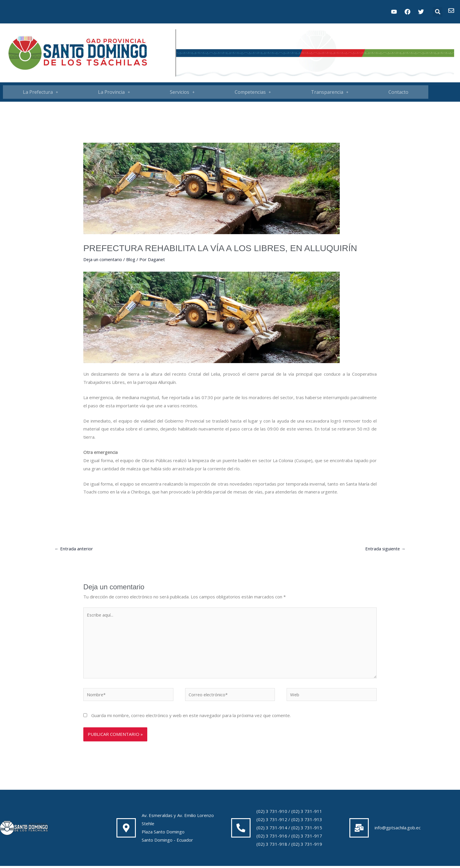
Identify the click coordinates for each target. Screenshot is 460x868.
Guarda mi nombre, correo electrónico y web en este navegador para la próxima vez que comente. (191, 717)
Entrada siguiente (385, 549)
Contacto (398, 92)
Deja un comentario (103, 259)
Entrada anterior (74, 549)
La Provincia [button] (114, 92)
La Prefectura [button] (40, 92)
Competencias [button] (253, 92)
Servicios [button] (182, 92)
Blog (131, 259)
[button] (438, 12)
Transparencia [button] (330, 92)
